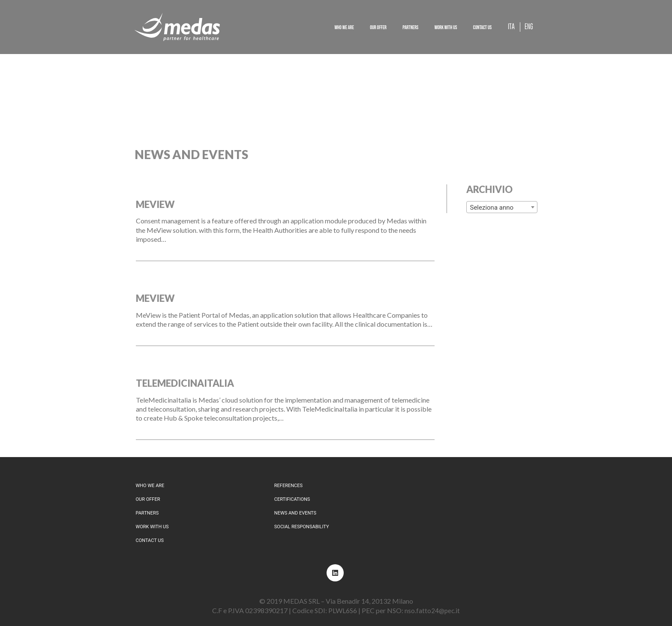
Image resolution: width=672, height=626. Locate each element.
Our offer (148, 499)
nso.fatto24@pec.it (432, 611)
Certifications (292, 499)
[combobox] (502, 207)
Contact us (150, 540)
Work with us (152, 527)
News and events (295, 513)
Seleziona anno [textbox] (492, 208)
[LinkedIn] (335, 573)
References (288, 486)
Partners (147, 513)
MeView (155, 205)
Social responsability (302, 527)
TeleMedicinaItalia (185, 383)
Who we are (150, 486)
